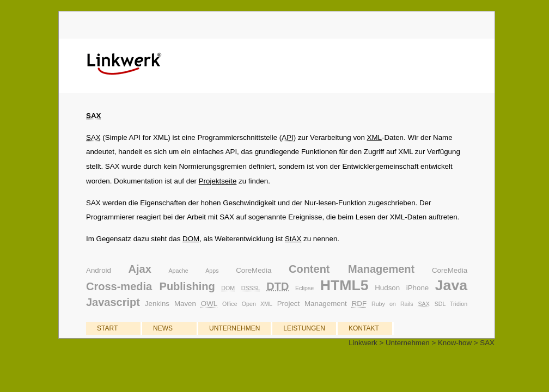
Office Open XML (247, 304)
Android (99, 270)
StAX (293, 239)
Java (451, 285)
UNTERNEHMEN (234, 328)
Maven (185, 304)
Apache (178, 271)
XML (374, 137)
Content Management (352, 269)
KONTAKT (364, 328)
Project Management (312, 304)
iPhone (418, 288)
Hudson (387, 288)
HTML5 (344, 285)
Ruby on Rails (392, 304)
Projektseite (218, 181)
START (107, 328)
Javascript (113, 302)
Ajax (140, 269)
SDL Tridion (451, 304)
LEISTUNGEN (304, 328)
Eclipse (304, 288)
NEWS (163, 328)
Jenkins (157, 304)
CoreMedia (254, 270)
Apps (212, 271)
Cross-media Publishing (151, 286)
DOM (191, 239)
